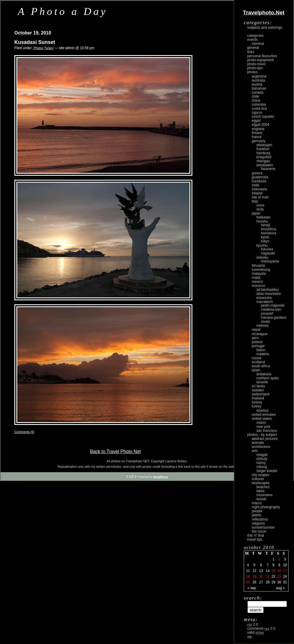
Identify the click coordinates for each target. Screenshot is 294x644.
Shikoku (262, 258)
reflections (260, 519)
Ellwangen (264, 145)
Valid (256, 633)
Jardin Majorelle (273, 305)
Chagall (262, 455)
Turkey (49, 48)
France (257, 137)
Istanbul (262, 411)
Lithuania (258, 266)
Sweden (258, 390)
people (257, 511)
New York (263, 427)
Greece (257, 173)
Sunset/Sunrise (263, 527)
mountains (264, 495)
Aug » (281, 588)
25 (248, 582)
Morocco (259, 286)
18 (248, 577)
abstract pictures (265, 439)
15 (273, 571)
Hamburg (263, 153)
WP (249, 637)
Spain (256, 370)
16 (279, 571)
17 (285, 571)
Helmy (261, 463)
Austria (257, 84)
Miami (261, 423)
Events (252, 40)
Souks (266, 322)
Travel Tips (255, 539)
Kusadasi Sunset (35, 42)
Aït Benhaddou (268, 290)
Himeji (266, 225)
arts (255, 451)
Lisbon (261, 350)
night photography (266, 507)
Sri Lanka (258, 386)
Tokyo (265, 241)
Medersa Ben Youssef (271, 312)
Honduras (259, 181)
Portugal (258, 346)
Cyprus (257, 113)
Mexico (257, 282)
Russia (257, 358)
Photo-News (256, 64)
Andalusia (264, 374)
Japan (256, 213)
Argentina (259, 76)
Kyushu (262, 245)
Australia (258, 80)
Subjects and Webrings (265, 28)
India (256, 185)
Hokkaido (263, 217)
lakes (260, 491)
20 (261, 577)
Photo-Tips (255, 68)
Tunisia (257, 402)
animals (258, 443)
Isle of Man (260, 197)
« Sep (252, 588)
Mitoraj (262, 467)
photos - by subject (262, 435)
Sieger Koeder (267, 471)
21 (268, 577)
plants (257, 515)
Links (251, 52)
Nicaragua (260, 334)
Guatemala (260, 177)
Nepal (256, 330)
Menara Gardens (274, 318)
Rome (260, 205)
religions (258, 523)
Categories (255, 36)
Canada (258, 92)
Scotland (258, 362)
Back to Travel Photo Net (116, 451)
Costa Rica (259, 109)
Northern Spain (268, 378)
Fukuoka (267, 249)
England (258, 129)
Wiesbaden (265, 165)
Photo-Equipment (260, 60)
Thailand (258, 398)
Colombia (259, 105)
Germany (259, 141)
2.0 (253, 624)
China (256, 100)
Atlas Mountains (269, 294)
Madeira (263, 354)
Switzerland (261, 394)
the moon (259, 531)
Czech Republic (263, 117)
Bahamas (259, 88)
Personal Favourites (262, 56)
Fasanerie (268, 169)
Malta (256, 278)
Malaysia (259, 274)
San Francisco (267, 431)
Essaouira (264, 298)
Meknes (263, 326)
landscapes (261, 483)
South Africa (261, 366)
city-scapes (261, 475)
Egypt (256, 121)
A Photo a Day (63, 11)
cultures (258, 479)
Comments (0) (24, 432)
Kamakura (269, 233)
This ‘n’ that (256, 535)
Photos (38, 48)
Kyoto (265, 237)
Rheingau (263, 161)
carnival (258, 44)
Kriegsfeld (264, 157)
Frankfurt (263, 149)
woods (261, 499)
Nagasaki (268, 253)
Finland (257, 133)
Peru (255, 338)
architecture (261, 447)
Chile (255, 96)
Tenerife (262, 382)
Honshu (262, 221)
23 (279, 577)
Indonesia (259, 189)
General (253, 48)
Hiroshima (268, 229)
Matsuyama (270, 261)
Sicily (260, 209)
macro (257, 503)
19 (254, 577)
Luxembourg (261, 270)
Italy (255, 201)
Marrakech (265, 302)
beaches (263, 487)
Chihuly (262, 459)
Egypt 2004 (261, 125)
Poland (257, 342)
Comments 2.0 (261, 628)
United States (262, 419)
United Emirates (264, 415)
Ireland (257, 193)
